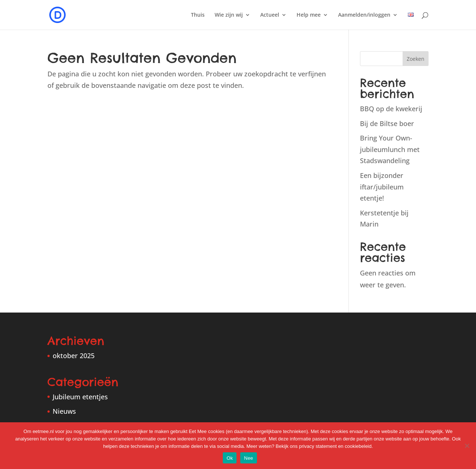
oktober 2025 (74, 356)
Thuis (198, 15)
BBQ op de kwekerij (391, 109)
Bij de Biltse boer (387, 123)
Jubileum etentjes (80, 397)
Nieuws (64, 411)
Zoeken (416, 59)
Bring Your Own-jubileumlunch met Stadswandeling (390, 149)
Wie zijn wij (229, 15)
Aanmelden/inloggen (364, 15)
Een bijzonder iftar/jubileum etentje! (382, 187)
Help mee (309, 15)
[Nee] (467, 446)
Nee (249, 458)
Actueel (270, 15)
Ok (230, 458)
